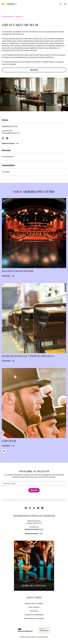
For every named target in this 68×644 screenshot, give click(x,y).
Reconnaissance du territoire (36, 618)
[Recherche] (61, 4)
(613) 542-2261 (7, 131)
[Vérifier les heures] (34, 534)
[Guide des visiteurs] (34, 566)
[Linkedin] (42, 508)
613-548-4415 (34, 527)
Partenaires (36, 611)
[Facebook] (26, 508)
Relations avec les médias (36, 603)
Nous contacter (36, 607)
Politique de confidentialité (36, 615)
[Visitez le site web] (34, 143)
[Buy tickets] (34, 70)
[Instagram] (30, 508)
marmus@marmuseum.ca (11, 133)
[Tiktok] (34, 508)
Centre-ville (19, 17)
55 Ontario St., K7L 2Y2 (10, 126)
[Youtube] (38, 508)
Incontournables (8, 17)
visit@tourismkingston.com (34, 529)
